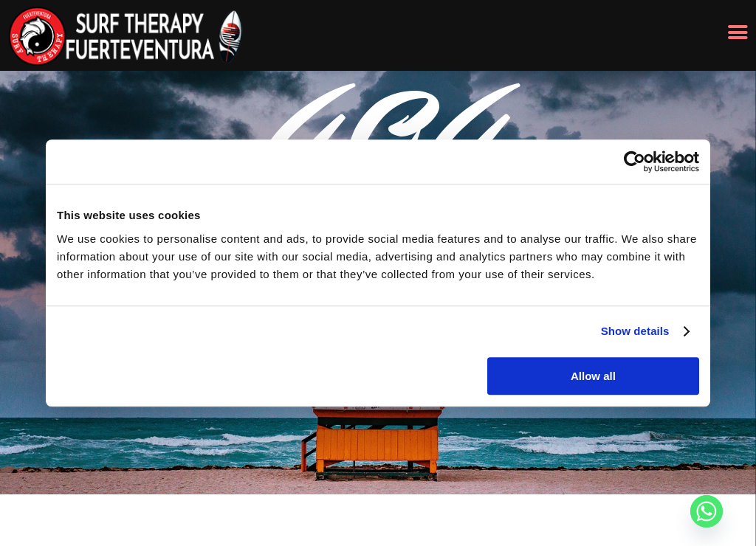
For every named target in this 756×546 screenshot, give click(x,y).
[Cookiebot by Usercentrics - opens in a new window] (635, 162)
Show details (635, 331)
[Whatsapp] (707, 511)
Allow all (593, 376)
